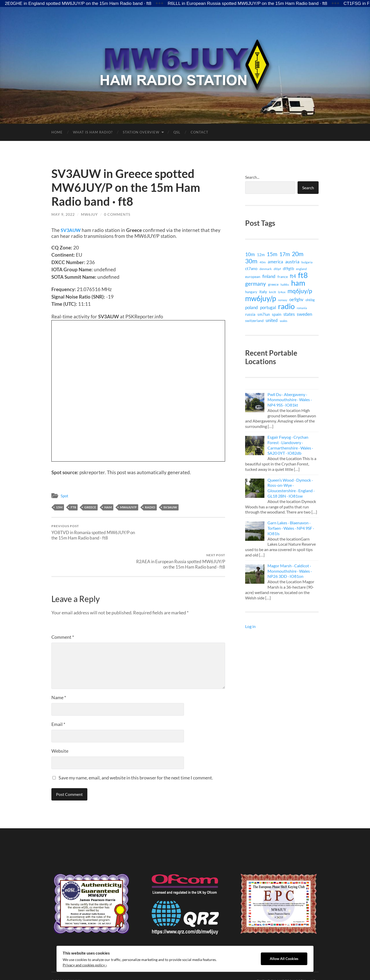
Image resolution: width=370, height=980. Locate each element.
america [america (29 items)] (275, 262)
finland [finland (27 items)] (269, 276)
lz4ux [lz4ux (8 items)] (282, 292)
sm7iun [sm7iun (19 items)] (264, 314)
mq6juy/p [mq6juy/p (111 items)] (300, 291)
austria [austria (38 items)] (292, 262)
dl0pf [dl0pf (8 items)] (277, 269)
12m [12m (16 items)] (261, 255)
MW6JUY (89, 214)
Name (59, 674)
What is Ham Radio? (93, 132)
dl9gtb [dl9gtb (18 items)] (288, 268)
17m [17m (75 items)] (285, 254)
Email (58, 700)
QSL (177, 132)
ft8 (73, 507)
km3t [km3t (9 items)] (272, 292)
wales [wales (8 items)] (284, 321)
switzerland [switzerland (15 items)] (254, 321)
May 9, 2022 (63, 214)
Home (57, 132)
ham (108, 507)
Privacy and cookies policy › (85, 965)
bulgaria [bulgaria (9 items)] (307, 262)
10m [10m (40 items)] (250, 254)
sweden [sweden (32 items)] (304, 314)
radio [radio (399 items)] (286, 306)
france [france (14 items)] (283, 277)
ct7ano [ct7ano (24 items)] (251, 268)
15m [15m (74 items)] (272, 254)
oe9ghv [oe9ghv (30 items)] (296, 299)
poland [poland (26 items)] (252, 307)
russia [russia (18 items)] (250, 314)
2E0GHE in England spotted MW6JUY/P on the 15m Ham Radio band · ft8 (81, 3)
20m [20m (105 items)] (298, 254)
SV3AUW (71, 230)
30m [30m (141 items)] (251, 261)
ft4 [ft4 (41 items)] (293, 276)
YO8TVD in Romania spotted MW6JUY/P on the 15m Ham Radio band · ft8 (94, 532)
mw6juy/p (128, 507)
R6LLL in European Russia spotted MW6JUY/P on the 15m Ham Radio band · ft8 (257, 3)
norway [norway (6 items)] (283, 300)
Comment (63, 613)
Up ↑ (315, 957)
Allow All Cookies (284, 959)
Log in (250, 626)
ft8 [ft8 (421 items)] (303, 275)
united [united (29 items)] (272, 320)
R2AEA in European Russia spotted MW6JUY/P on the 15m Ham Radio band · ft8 (183, 535)
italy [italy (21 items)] (263, 291)
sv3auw (170, 507)
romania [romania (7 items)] (302, 308)
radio (150, 507)
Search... (252, 177)
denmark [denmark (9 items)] (266, 269)
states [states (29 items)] (289, 314)
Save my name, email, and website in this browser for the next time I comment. (136, 754)
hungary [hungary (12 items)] (251, 292)
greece (90, 507)
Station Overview (141, 132)
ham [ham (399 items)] (298, 283)
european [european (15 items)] (253, 277)
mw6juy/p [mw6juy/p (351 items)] (261, 298)
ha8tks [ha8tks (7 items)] (285, 285)
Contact (200, 132)
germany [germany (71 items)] (256, 284)
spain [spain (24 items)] (277, 314)
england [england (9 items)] (301, 269)
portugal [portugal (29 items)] (268, 307)
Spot (64, 496)
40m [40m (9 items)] (263, 262)
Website (60, 727)
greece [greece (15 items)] (273, 284)
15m (59, 507)
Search (308, 188)
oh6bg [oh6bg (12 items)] (310, 300)
